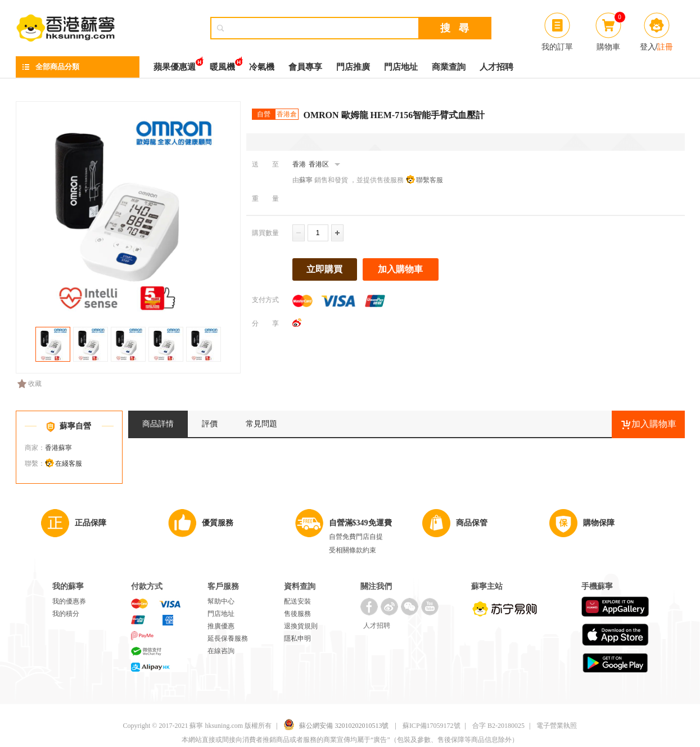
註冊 (665, 47)
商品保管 (472, 523)
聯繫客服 (430, 180)
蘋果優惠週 (175, 64)
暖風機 (222, 64)
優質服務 (218, 523)
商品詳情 (158, 424)
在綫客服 (69, 463)
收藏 (30, 384)
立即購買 (324, 269)
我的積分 (66, 614)
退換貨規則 (301, 626)
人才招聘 (496, 67)
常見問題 (261, 424)
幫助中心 (221, 601)
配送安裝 (297, 601)
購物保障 (599, 523)
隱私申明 (297, 638)
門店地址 (401, 67)
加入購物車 (400, 269)
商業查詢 (449, 67)
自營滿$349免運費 (360, 523)
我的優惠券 (69, 601)
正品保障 (91, 523)
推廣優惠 (221, 626)
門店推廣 (353, 67)
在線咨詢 (221, 651)
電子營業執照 (557, 726)
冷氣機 (262, 67)
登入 (648, 47)
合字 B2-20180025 (498, 726)
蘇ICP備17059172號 (432, 726)
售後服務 (297, 614)
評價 (210, 424)
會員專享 (305, 67)
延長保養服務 (228, 638)
